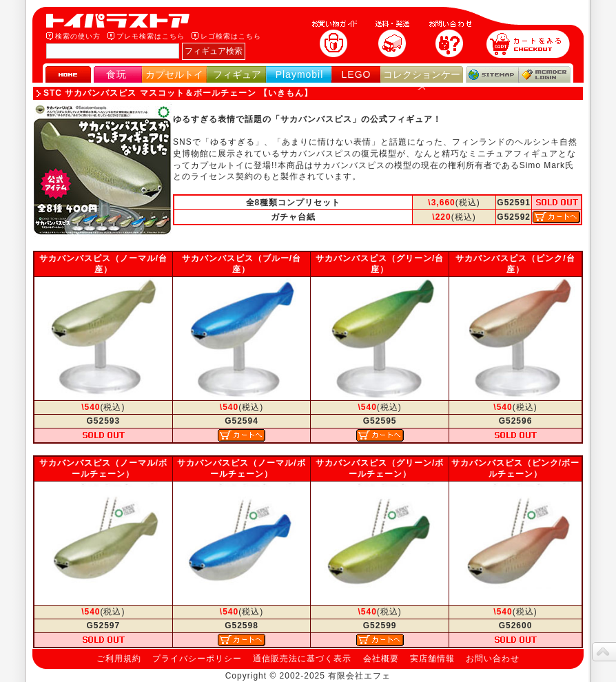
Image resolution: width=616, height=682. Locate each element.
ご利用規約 (119, 659)
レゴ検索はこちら (231, 36)
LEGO (357, 74)
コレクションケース (422, 80)
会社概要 (381, 659)
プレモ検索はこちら (151, 36)
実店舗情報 (432, 659)
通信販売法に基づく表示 (302, 659)
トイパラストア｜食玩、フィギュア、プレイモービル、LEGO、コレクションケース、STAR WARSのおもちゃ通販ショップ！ (122, 21)
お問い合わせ (493, 659)
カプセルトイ (174, 74)
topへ (604, 652)
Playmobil (300, 74)
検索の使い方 (78, 36)
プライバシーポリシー (197, 659)
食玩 (116, 74)
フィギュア (237, 74)
